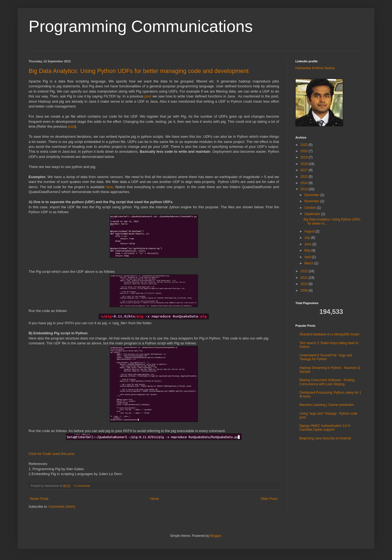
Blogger (215, 536)
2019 (305, 157)
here (109, 187)
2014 (305, 183)
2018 (305, 164)
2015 (305, 177)
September (313, 214)
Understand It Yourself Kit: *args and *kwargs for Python (326, 357)
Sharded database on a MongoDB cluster (329, 334)
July (308, 238)
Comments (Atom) (62, 507)
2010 (305, 284)
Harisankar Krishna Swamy (315, 68)
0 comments (82, 486)
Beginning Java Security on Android (325, 438)
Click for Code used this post (51, 454)
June (308, 244)
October (311, 208)
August (310, 231)
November (312, 201)
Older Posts (269, 499)
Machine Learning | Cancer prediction (327, 405)
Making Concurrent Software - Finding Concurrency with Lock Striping (327, 382)
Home (155, 499)
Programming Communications (141, 26)
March (309, 263)
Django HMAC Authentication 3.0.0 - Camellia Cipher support (326, 428)
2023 (305, 145)
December (312, 195)
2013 (305, 189)
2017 (305, 170)
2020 (305, 151)
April (308, 257)
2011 (305, 278)
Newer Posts (39, 499)
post (148, 96)
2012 (305, 271)
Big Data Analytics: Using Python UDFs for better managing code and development (139, 71)
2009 (305, 290)
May (308, 250)
